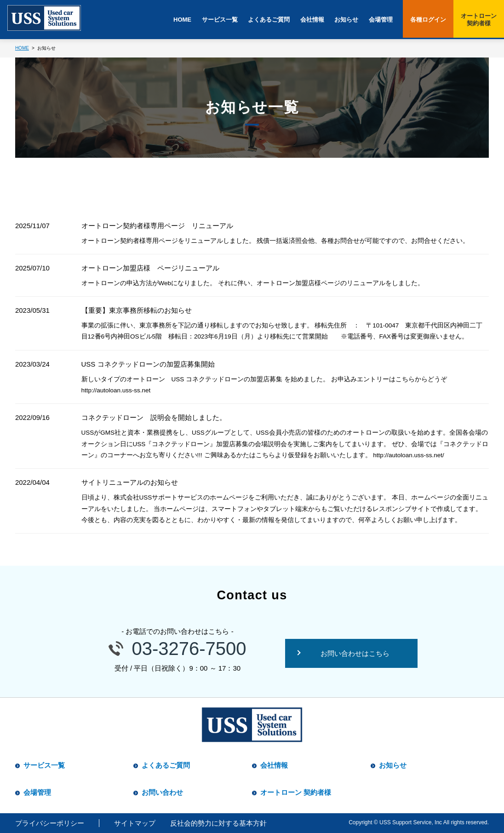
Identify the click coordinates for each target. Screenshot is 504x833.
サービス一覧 (220, 20)
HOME (182, 20)
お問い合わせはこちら (355, 653)
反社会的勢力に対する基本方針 (218, 823)
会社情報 (312, 20)
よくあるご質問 (269, 20)
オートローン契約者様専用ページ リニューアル (157, 226)
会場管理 (381, 20)
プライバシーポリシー (50, 823)
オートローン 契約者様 (296, 792)
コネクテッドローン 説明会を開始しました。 (154, 417)
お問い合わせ (162, 792)
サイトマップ (135, 823)
